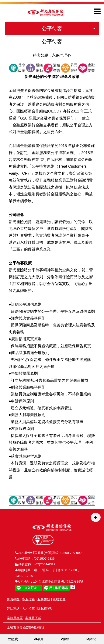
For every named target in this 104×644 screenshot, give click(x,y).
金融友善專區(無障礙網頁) (25, 627)
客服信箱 (28, 599)
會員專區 (13, 599)
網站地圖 (59, 599)
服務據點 (44, 599)
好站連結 (13, 609)
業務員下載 (33, 618)
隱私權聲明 (45, 609)
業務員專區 (15, 618)
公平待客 (70, 28)
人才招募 (28, 609)
